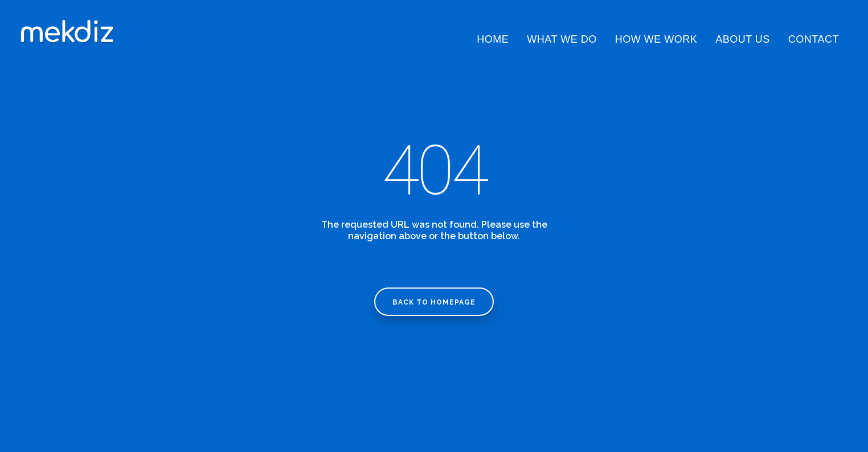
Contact (814, 39)
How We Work (656, 39)
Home (493, 39)
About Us (743, 39)
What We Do (562, 39)
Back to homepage (434, 302)
